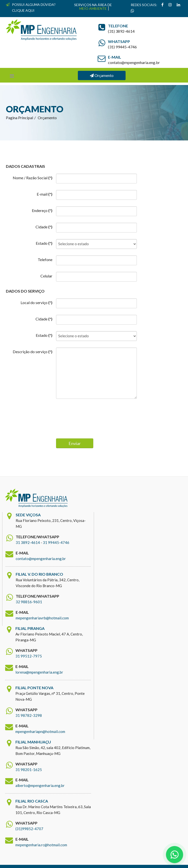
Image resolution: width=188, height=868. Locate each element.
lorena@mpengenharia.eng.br (39, 672)
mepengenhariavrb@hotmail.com (42, 618)
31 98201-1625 (29, 770)
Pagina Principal (19, 118)
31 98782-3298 (29, 715)
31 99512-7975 (29, 656)
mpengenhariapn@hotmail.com (40, 731)
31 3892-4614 (28, 542)
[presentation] (93, 416)
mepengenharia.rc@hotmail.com (41, 845)
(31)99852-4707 (29, 829)
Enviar (75, 443)
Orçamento (102, 75)
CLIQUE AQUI (23, 10)
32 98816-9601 (29, 602)
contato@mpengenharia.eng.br (41, 559)
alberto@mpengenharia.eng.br (40, 786)
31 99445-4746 (56, 542)
